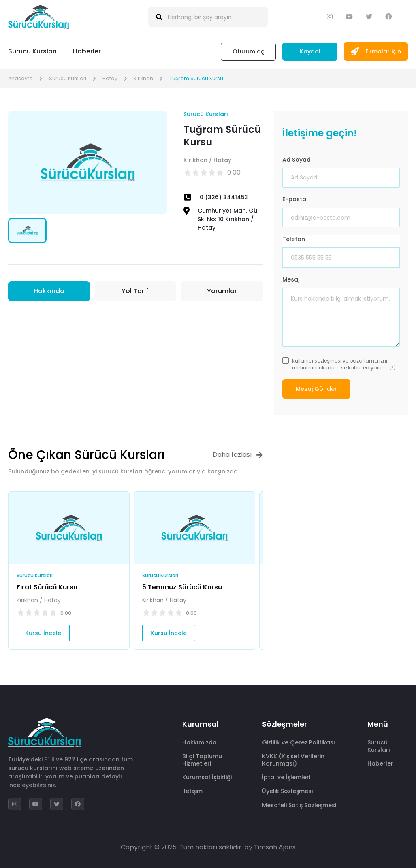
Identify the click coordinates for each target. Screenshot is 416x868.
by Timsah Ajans (270, 847)
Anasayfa (20, 78)
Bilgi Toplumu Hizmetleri (202, 760)
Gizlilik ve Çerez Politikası (299, 742)
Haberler (87, 51)
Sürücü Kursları (32, 51)
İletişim (192, 791)
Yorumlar (222, 291)
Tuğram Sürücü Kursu (196, 78)
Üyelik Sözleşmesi (287, 791)
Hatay (110, 78)
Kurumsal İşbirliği (207, 777)
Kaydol (310, 51)
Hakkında (49, 291)
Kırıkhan (143, 78)
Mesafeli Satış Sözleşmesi (299, 805)
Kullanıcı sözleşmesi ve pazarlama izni (340, 361)
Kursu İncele (43, 633)
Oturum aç (249, 51)
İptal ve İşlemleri (286, 777)
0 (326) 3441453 (224, 197)
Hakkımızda (199, 742)
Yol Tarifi (136, 291)
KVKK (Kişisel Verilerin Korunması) (293, 760)
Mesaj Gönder (316, 389)
